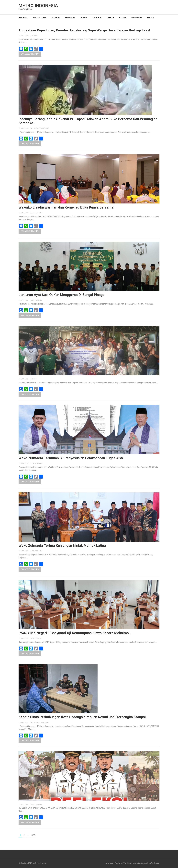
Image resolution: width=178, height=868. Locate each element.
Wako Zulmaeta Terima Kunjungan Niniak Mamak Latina (62, 546)
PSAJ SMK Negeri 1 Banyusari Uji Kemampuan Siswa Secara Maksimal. (75, 633)
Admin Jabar (36, 638)
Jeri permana (37, 213)
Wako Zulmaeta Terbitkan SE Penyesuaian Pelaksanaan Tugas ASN (71, 458)
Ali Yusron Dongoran (40, 128)
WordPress (155, 863)
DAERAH (110, 18)
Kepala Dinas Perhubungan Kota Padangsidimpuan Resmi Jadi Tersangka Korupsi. (83, 717)
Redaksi (151, 18)
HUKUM (84, 18)
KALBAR (123, 18)
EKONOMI (56, 18)
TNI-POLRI (97, 18)
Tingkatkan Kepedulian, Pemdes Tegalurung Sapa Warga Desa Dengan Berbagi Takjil (84, 30)
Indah (34, 379)
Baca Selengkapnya (30, 54)
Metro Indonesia (38, 6)
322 (34, 835)
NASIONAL (23, 18)
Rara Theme (132, 863)
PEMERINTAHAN (39, 18)
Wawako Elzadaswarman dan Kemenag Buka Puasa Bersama (66, 207)
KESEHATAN (70, 18)
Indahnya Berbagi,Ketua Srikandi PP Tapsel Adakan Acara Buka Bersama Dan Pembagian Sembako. (88, 121)
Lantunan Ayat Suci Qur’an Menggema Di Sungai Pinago (62, 295)
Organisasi (137, 18)
